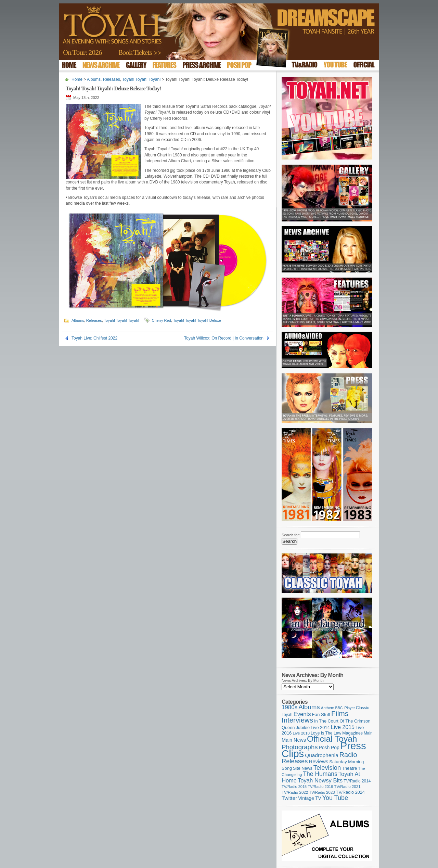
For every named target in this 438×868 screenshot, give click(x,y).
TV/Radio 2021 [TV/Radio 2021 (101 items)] (347, 787)
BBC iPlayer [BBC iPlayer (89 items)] (345, 708)
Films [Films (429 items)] (340, 713)
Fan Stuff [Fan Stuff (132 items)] (321, 714)
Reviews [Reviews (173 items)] (318, 761)
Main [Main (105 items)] (368, 733)
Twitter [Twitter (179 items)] (289, 798)
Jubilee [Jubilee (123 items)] (303, 727)
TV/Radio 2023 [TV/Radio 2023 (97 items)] (322, 792)
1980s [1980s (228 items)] (289, 707)
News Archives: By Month (303, 680)
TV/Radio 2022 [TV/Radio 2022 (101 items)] (295, 792)
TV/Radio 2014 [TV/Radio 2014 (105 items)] (357, 781)
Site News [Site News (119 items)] (303, 768)
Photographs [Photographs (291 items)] (300, 747)
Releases (112, 79)
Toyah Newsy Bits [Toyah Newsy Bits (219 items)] (320, 781)
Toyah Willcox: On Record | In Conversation (224, 338)
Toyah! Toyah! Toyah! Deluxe (197, 320)
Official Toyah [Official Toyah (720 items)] (332, 739)
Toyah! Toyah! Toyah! (141, 79)
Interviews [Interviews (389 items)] (297, 720)
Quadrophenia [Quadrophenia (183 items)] (322, 755)
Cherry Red (162, 320)
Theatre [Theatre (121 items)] (349, 768)
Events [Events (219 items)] (302, 714)
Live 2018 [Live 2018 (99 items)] (301, 733)
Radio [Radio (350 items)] (348, 755)
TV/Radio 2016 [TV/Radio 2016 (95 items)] (320, 787)
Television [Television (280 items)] (327, 768)
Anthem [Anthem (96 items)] (328, 708)
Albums (94, 79)
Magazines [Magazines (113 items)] (352, 733)
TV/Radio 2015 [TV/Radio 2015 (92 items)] (294, 787)
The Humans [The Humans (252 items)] (320, 774)
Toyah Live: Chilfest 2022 (94, 338)
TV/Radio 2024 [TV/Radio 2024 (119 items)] (350, 792)
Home (77, 79)
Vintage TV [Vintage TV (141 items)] (310, 798)
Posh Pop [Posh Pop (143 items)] (329, 748)
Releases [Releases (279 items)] (295, 761)
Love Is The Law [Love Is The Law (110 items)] (326, 733)
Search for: (291, 535)
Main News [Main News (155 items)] (294, 740)
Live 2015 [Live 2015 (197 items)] (343, 727)
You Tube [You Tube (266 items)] (335, 798)
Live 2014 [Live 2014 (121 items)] (320, 727)
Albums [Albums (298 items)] (309, 707)
